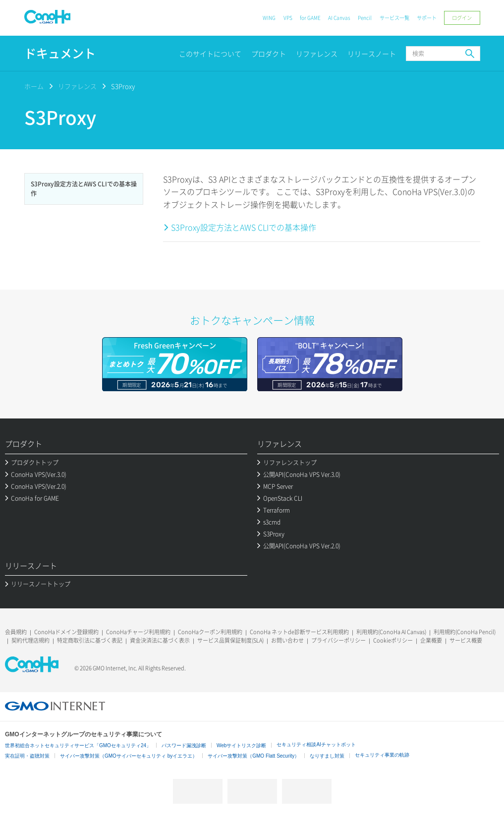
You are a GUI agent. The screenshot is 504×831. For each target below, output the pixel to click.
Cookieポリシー (393, 640)
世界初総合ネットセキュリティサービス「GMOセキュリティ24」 (78, 745)
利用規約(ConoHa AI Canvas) (391, 632)
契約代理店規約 (30, 640)
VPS (288, 18)
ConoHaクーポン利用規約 (210, 632)
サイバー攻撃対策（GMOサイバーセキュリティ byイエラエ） (129, 756)
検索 (470, 54)
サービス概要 (466, 640)
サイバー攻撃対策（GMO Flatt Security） (253, 756)
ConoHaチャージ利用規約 (138, 632)
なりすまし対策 (327, 756)
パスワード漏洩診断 (184, 745)
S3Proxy (123, 86)
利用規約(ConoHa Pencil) (465, 632)
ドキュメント (60, 53)
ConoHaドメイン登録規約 (66, 632)
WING (269, 18)
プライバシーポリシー (338, 640)
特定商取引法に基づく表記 (90, 640)
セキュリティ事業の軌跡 (382, 755)
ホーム (34, 86)
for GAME (310, 18)
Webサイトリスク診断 (241, 745)
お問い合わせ (287, 640)
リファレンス (317, 54)
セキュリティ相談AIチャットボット (316, 744)
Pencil (365, 18)
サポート (427, 18)
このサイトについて (210, 54)
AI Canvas (339, 18)
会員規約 (16, 632)
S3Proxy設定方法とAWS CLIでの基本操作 (244, 227)
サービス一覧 (394, 18)
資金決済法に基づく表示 (160, 640)
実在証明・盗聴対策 (27, 756)
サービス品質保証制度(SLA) (230, 640)
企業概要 (431, 640)
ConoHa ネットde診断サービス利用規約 (299, 632)
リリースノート (372, 54)
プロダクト (269, 54)
